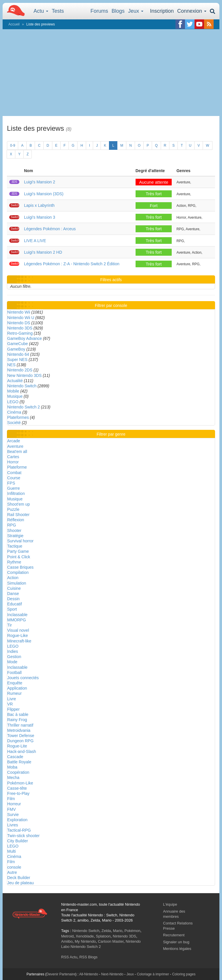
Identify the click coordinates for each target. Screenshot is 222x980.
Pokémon (133, 931)
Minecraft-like (19, 641)
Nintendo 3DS (20, 328)
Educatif (15, 604)
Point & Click (19, 557)
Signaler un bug (176, 942)
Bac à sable (18, 714)
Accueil (14, 24)
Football (14, 673)
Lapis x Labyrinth (39, 205)
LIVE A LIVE (35, 241)
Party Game (18, 551)
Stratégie (15, 536)
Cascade (15, 757)
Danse (13, 594)
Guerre (14, 488)
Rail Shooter (18, 515)
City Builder (18, 841)
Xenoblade (85, 936)
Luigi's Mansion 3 (40, 217)
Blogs (118, 11)
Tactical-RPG (19, 830)
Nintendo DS (19, 323)
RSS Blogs (88, 957)
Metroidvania (19, 730)
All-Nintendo (89, 974)
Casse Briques (20, 567)
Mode (12, 662)
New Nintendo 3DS (24, 375)
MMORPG (17, 620)
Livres (13, 825)
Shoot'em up (18, 504)
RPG (12, 525)
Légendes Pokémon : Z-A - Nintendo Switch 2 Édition (72, 264)
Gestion (14, 657)
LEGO (13, 402)
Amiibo (67, 941)
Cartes (13, 457)
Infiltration (16, 493)
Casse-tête (17, 788)
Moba (12, 767)
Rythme (14, 562)
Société (14, 423)
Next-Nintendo (112, 974)
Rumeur (14, 693)
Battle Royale (19, 762)
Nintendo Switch (22, 386)
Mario (118, 931)
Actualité (15, 381)
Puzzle (13, 509)
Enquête (15, 683)
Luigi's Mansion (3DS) (44, 194)
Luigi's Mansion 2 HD (43, 252)
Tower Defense (21, 736)
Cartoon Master (111, 941)
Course (14, 478)
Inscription (162, 11)
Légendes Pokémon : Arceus (50, 229)
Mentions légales (177, 949)
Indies (13, 651)
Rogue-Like (18, 635)
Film (11, 799)
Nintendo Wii (19, 312)
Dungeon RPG (20, 741)
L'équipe (170, 904)
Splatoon (103, 936)
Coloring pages (184, 974)
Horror (13, 462)
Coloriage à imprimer (153, 974)
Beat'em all (17, 452)
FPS (11, 483)
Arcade (14, 441)
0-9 (13, 145)
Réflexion (16, 520)
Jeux (136, 11)
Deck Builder (19, 878)
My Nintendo (85, 941)
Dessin (13, 599)
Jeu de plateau (21, 883)
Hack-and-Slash (22, 751)
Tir (10, 625)
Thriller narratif (20, 725)
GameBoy (16, 349)
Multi (12, 851)
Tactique (15, 546)
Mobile (13, 391)
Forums (99, 11)
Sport (12, 609)
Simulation (17, 583)
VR (10, 704)
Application (17, 688)
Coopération (18, 772)
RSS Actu (69, 957)
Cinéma (14, 412)
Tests (58, 11)
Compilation (18, 572)
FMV (12, 809)
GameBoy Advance (25, 338)
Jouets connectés (23, 678)
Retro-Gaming (20, 333)
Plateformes (18, 417)
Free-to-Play (18, 793)
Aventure (15, 446)
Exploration (17, 820)
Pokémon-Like (20, 783)
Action (13, 578)
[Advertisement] (111, 73)
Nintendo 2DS (20, 370)
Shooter (14, 530)
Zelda (106, 931)
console (14, 867)
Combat (14, 473)
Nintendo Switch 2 (24, 407)
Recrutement (174, 935)
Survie (13, 815)
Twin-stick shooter (23, 836)
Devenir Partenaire (61, 974)
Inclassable (17, 615)
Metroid (67, 936)
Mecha (13, 778)
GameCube (18, 344)
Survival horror (20, 541)
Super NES (17, 360)
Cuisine (14, 588)
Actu (41, 11)
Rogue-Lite (17, 746)
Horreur (14, 804)
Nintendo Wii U (21, 318)
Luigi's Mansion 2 (40, 182)
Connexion (192, 11)
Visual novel (18, 630)
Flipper (13, 709)
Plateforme (17, 467)
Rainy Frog (17, 720)
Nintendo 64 (18, 354)
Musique (15, 396)
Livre (12, 699)
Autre (12, 872)
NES (11, 365)
